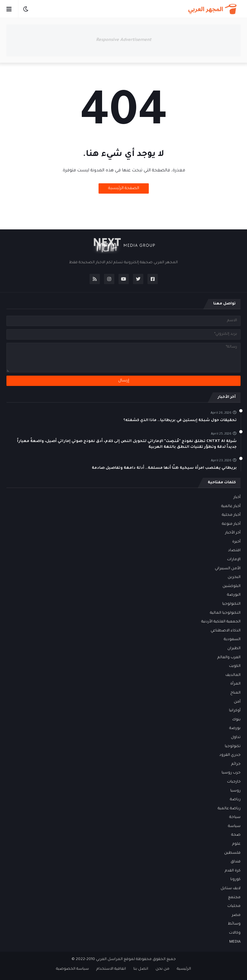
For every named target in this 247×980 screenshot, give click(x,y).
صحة (236, 835)
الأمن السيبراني (228, 569)
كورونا (235, 880)
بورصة (235, 729)
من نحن (162, 969)
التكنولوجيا (231, 604)
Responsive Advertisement (124, 40)
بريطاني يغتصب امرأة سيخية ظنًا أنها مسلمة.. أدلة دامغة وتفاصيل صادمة (164, 468)
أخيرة (236, 542)
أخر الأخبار (233, 533)
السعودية (232, 640)
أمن (237, 702)
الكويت (235, 666)
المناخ (235, 693)
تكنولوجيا (233, 747)
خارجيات (234, 782)
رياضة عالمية (229, 809)
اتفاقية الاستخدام (111, 969)
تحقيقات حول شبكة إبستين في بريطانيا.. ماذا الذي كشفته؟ (180, 421)
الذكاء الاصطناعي (226, 631)
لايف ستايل (231, 889)
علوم (236, 844)
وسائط (234, 924)
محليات (234, 906)
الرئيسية (184, 969)
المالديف (233, 675)
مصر (236, 915)
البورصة (234, 595)
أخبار (237, 498)
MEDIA (235, 942)
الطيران (234, 649)
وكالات (235, 933)
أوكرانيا (235, 711)
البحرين (234, 577)
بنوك (236, 720)
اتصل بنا (141, 969)
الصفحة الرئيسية (124, 188)
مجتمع (234, 898)
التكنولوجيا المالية (225, 613)
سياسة (234, 826)
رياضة (235, 800)
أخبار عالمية (231, 507)
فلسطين (232, 853)
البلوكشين (232, 586)
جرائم (236, 764)
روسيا (235, 791)
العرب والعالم (229, 658)
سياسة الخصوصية (72, 969)
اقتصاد (234, 551)
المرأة (235, 684)
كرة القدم (233, 871)
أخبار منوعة (231, 524)
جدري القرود (230, 755)
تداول (236, 738)
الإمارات (234, 560)
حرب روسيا (231, 773)
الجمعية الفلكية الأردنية (221, 622)
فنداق (236, 862)
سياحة (235, 817)
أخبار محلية (231, 515)
